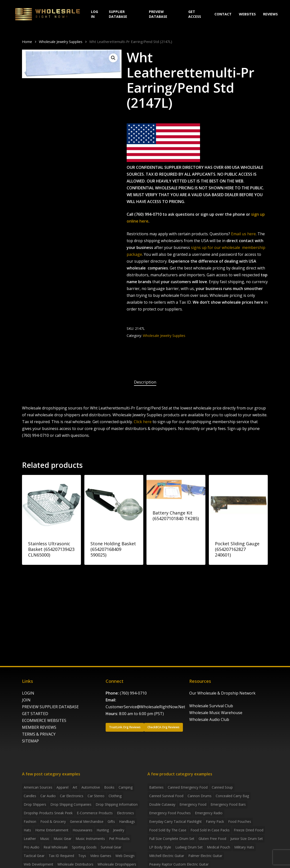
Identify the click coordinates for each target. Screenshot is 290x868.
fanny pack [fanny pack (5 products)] (215, 821)
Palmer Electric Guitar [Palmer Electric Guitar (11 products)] (205, 856)
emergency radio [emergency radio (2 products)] (209, 813)
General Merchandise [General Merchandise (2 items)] (87, 821)
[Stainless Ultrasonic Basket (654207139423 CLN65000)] (51, 504)
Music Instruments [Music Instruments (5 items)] (90, 839)
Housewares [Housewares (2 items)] (83, 830)
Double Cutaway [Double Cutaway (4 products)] (162, 804)
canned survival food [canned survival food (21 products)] (166, 796)
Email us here (243, 234)
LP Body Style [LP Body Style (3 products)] (160, 847)
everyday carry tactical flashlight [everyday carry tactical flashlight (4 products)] (175, 821)
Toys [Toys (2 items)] (82, 856)
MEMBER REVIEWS (39, 727)
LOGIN (28, 693)
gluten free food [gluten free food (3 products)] (212, 839)
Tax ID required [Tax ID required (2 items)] (61, 856)
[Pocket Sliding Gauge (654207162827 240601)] (238, 504)
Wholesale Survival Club (211, 706)
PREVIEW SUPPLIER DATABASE (50, 707)
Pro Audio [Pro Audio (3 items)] (32, 847)
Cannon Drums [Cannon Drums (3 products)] (200, 796)
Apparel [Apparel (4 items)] (62, 787)
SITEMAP (30, 741)
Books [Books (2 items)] (109, 787)
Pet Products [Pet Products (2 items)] (119, 839)
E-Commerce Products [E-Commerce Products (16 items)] (95, 813)
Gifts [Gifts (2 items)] (111, 821)
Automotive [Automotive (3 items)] (91, 787)
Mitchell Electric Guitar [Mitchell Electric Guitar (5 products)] (167, 856)
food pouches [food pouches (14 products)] (240, 821)
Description (145, 382)
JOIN (26, 700)
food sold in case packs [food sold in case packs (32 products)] (210, 830)
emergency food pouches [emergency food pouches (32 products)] (170, 813)
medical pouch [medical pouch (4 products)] (218, 847)
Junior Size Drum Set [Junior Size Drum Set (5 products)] (247, 839)
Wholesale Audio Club (209, 719)
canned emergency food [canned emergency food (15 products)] (188, 787)
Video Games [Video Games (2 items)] (101, 856)
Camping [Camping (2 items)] (126, 787)
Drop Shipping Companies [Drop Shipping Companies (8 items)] (71, 804)
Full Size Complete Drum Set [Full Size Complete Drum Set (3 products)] (172, 839)
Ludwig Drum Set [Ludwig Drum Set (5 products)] (189, 847)
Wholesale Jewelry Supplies (61, 42)
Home (27, 42)
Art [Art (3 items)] (75, 787)
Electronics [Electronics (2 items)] (125, 813)
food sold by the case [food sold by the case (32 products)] (168, 830)
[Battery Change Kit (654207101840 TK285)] (176, 489)
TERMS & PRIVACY (39, 734)
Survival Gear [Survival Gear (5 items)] (111, 847)
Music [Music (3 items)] (45, 839)
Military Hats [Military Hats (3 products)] (244, 847)
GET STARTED (35, 714)
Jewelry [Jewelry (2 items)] (119, 830)
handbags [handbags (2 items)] (127, 821)
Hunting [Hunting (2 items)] (103, 830)
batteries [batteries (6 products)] (156, 787)
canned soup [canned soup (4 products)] (222, 787)
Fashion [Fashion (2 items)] (30, 821)
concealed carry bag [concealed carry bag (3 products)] (232, 796)
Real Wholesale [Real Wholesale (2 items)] (56, 847)
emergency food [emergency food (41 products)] (193, 804)
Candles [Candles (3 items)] (30, 796)
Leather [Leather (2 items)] (30, 839)
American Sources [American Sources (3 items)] (38, 787)
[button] (113, 58)
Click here (143, 422)
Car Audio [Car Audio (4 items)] (48, 796)
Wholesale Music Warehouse (216, 713)
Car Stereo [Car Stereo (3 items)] (96, 796)
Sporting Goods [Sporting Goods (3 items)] (84, 847)
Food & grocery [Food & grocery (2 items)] (53, 821)
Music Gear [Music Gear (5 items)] (62, 839)
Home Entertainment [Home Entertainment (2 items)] (52, 830)
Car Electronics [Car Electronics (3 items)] (72, 796)
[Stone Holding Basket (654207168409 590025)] (114, 504)
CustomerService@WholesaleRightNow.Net (145, 707)
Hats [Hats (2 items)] (27, 830)
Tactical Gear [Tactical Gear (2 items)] (34, 856)
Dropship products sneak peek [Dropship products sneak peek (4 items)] (48, 813)
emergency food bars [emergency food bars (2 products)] (228, 804)
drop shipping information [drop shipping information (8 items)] (117, 804)
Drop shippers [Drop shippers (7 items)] (35, 804)
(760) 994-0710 (133, 693)
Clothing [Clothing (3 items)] (115, 796)
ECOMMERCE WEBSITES (44, 720)
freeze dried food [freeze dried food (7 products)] (249, 830)
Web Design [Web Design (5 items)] (125, 856)
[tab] (145, 382)
